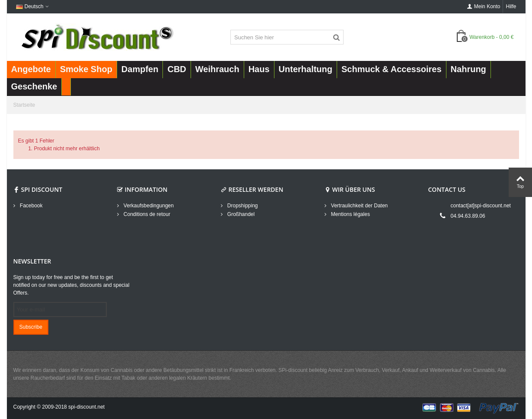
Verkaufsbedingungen (148, 206)
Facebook (31, 206)
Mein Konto (484, 6)
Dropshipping (242, 206)
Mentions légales (350, 214)
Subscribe (31, 327)
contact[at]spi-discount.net (481, 206)
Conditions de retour (146, 214)
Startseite (24, 105)
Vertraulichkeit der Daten (359, 206)
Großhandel (241, 214)
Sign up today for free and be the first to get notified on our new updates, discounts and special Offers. (72, 285)
